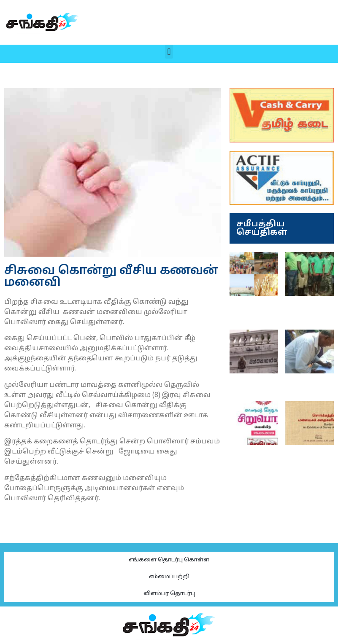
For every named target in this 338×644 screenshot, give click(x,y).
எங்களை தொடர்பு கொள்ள (169, 560)
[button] (169, 52)
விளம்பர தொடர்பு (169, 594)
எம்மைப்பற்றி (169, 577)
